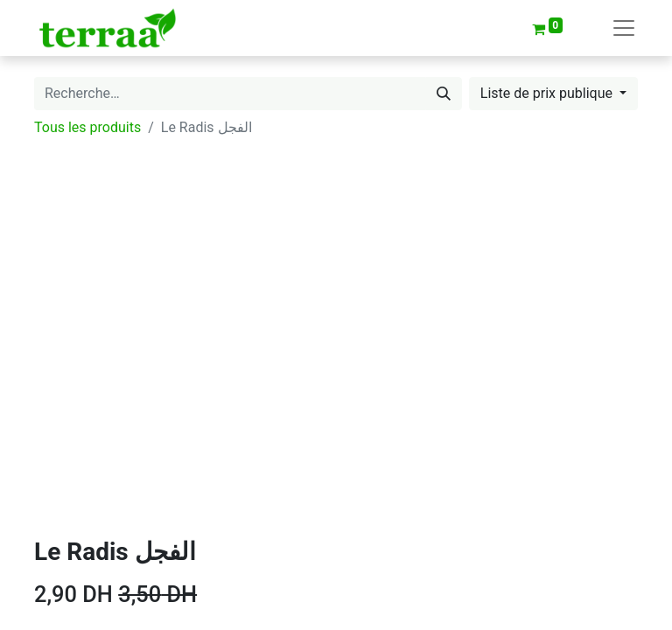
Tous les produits (87, 127)
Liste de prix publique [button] (548, 93)
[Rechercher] (444, 94)
